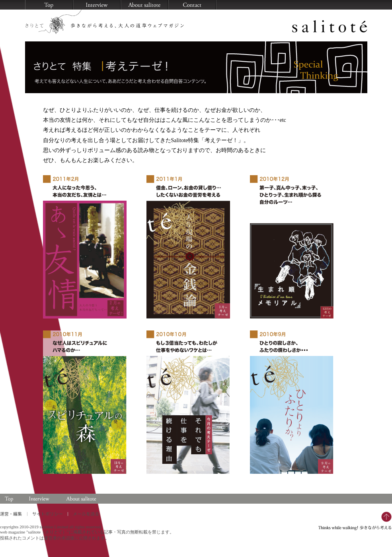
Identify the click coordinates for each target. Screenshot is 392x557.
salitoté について (144, 5)
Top (10, 499)
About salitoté (80, 499)
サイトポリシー (47, 514)
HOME (49, 5)
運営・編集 (14, 514)
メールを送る (192, 5)
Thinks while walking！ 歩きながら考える (355, 521)
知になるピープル (97, 5)
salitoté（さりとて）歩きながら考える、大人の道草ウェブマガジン (196, 23)
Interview (39, 499)
